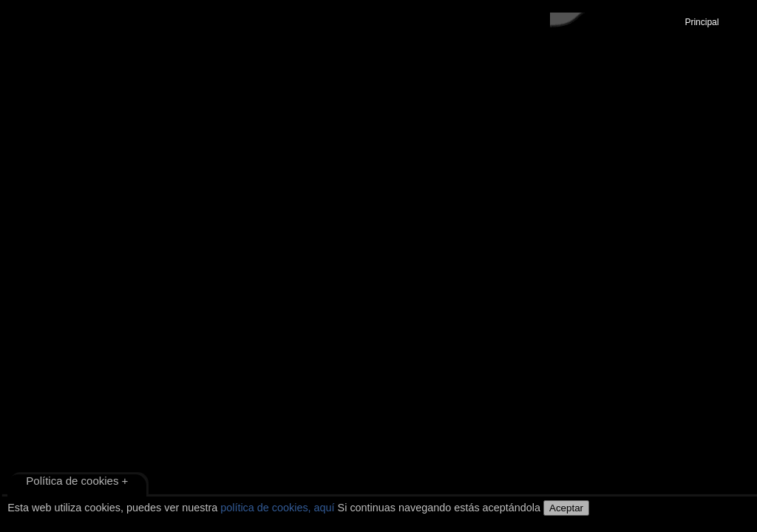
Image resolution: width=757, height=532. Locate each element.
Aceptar (566, 508)
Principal (702, 22)
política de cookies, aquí (277, 508)
